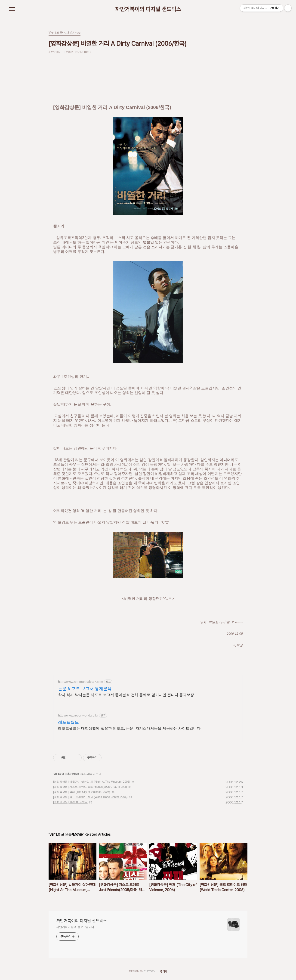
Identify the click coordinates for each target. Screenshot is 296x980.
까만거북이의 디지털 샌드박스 (148, 9)
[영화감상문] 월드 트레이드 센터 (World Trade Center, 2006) (90, 797)
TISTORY (150, 971)
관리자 (164, 971)
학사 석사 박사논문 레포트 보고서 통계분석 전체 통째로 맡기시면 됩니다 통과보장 (126, 695)
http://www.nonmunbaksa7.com (81, 682)
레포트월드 (68, 722)
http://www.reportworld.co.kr (78, 715)
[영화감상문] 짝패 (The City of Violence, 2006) (82, 792)
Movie (75, 774)
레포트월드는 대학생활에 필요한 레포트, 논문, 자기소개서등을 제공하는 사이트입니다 (129, 728)
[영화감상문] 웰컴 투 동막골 (70, 802)
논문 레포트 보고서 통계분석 (85, 689)
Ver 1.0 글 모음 (61, 774)
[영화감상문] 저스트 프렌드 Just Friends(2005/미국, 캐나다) (90, 787)
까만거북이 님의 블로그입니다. (76, 927)
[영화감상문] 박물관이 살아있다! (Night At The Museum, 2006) (92, 782)
